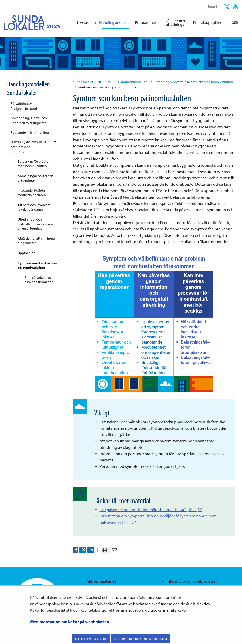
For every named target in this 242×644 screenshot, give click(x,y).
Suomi (212, 6)
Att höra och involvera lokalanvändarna (34, 207)
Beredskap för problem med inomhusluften (34, 164)
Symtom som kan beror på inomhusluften (36, 265)
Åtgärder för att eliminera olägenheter (36, 241)
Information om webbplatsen (192, 581)
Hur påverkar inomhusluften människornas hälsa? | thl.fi (151, 510)
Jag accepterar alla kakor (91, 639)
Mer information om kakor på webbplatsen (70, 622)
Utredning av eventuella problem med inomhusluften (28, 147)
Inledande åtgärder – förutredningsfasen (33, 193)
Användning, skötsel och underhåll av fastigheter (29, 120)
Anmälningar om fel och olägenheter (35, 178)
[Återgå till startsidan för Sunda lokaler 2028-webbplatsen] (28, 23)
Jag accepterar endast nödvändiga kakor (141, 639)
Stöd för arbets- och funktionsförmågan (39, 280)
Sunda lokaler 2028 (87, 82)
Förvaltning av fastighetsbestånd (24, 106)
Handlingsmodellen (132, 82)
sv (109, 82)
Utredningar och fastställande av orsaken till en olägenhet (35, 224)
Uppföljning (27, 253)
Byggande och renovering (30, 132)
